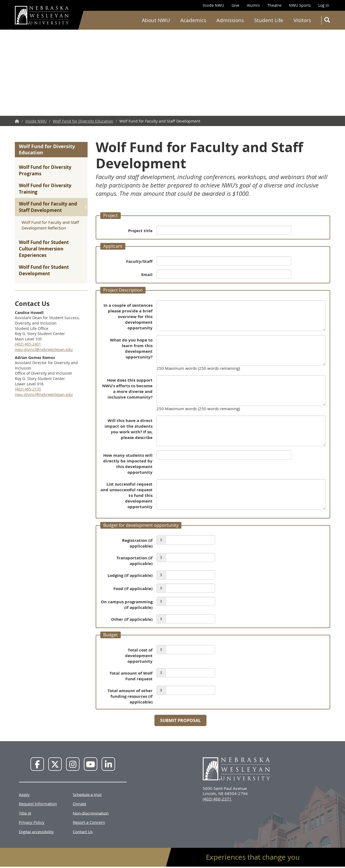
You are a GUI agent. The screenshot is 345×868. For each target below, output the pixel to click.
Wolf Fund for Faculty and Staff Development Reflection (50, 225)
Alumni (253, 5)
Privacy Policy (32, 822)
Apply (24, 794)
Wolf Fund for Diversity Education (83, 121)
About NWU (156, 20)
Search (328, 21)
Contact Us (83, 831)
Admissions (230, 20)
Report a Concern (89, 822)
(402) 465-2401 (28, 344)
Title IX (25, 813)
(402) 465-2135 (28, 389)
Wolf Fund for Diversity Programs (45, 170)
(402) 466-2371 (217, 799)
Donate (80, 804)
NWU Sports (300, 5)
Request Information (38, 804)
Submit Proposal (180, 720)
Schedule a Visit (87, 794)
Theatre (274, 5)
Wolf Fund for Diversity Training (45, 189)
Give (235, 5)
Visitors (302, 20)
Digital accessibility (36, 831)
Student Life (269, 20)
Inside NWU (213, 5)
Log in (324, 5)
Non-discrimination (91, 813)
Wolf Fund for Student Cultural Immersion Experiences (44, 249)
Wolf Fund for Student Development (44, 270)
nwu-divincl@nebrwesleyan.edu (44, 349)
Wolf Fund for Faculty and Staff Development (48, 207)
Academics (193, 20)
